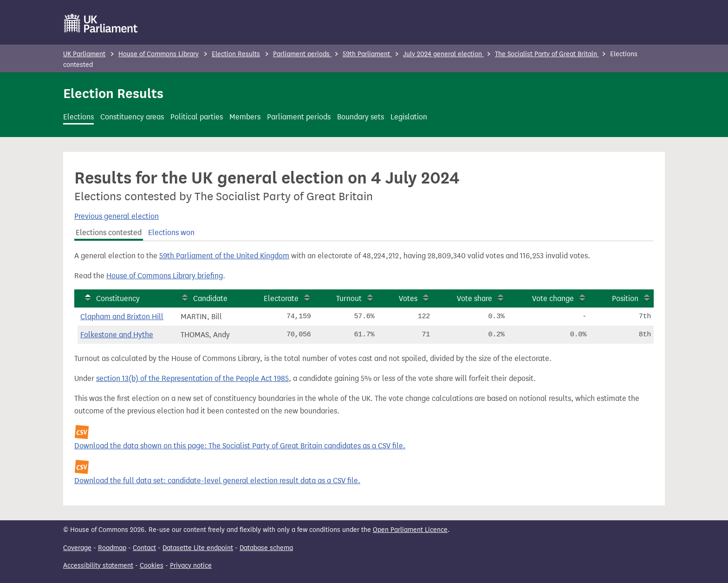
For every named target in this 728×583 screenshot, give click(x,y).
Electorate (281, 298)
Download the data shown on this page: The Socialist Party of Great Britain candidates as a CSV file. (240, 446)
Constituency (118, 298)
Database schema (266, 548)
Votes (408, 298)
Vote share (474, 298)
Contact (144, 548)
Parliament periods (302, 54)
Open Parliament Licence (410, 530)
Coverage (77, 548)
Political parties (197, 117)
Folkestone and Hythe (117, 335)
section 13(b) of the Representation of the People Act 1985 (192, 378)
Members (245, 117)
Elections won (171, 233)
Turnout (349, 298)
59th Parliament (367, 54)
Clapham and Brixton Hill (122, 317)
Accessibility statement (98, 566)
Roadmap (112, 548)
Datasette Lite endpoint (198, 548)
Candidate (210, 298)
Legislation (409, 117)
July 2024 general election (443, 54)
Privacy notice (191, 566)
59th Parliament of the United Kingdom (224, 256)
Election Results (236, 54)
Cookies (152, 566)
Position (625, 298)
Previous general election (117, 216)
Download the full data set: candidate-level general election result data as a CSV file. (217, 481)
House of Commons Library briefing (165, 276)
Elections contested (109, 233)
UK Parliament (84, 54)
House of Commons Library (159, 54)
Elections (78, 117)
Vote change (553, 298)
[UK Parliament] (101, 23)
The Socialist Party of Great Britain (547, 54)
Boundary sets (361, 117)
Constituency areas (132, 117)
